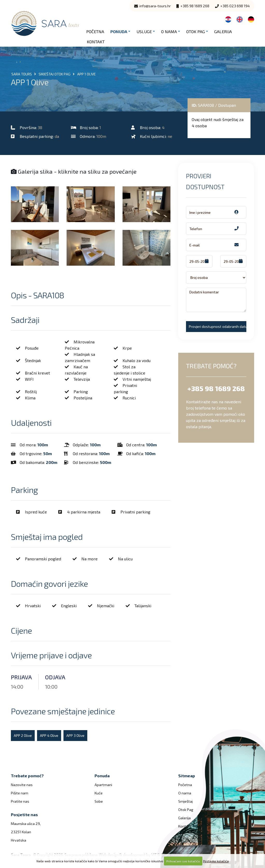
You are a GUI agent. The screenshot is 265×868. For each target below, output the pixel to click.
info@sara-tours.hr (152, 6)
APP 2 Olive (23, 735)
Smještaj (185, 801)
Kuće (99, 793)
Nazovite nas (22, 785)
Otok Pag (196, 31)
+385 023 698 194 (232, 6)
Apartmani (103, 785)
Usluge (144, 31)
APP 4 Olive (49, 735)
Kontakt (96, 42)
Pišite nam (20, 793)
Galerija (223, 31)
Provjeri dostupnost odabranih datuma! (218, 326)
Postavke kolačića (216, 861)
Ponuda (119, 31)
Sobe (99, 801)
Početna (95, 31)
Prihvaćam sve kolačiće (183, 861)
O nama (169, 31)
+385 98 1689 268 (193, 6)
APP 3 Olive (75, 735)
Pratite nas (20, 801)
